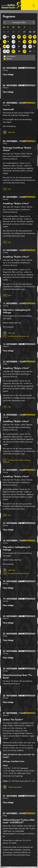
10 (35, 37)
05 (8, 37)
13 (13, 42)
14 (19, 42)
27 (13, 51)
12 (8, 42)
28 (4, 32)
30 (13, 32)
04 (5, 37)
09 (30, 37)
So (34, 27)
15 (25, 42)
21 (19, 46)
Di (8, 27)
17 (35, 42)
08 (25, 37)
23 (30, 46)
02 (30, 32)
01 (25, 32)
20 (13, 46)
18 (5, 46)
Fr (25, 27)
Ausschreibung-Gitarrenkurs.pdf (16, 336)
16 (30, 42)
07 (19, 37)
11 (5, 42)
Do (19, 27)
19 (8, 46)
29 (8, 32)
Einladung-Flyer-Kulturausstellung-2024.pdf (16, 461)
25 (5, 51)
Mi (13, 27)
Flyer (7, 189)
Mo (4, 27)
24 (34, 46)
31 (19, 32)
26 (8, 51)
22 (25, 46)
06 (13, 37)
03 (34, 32)
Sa (30, 27)
